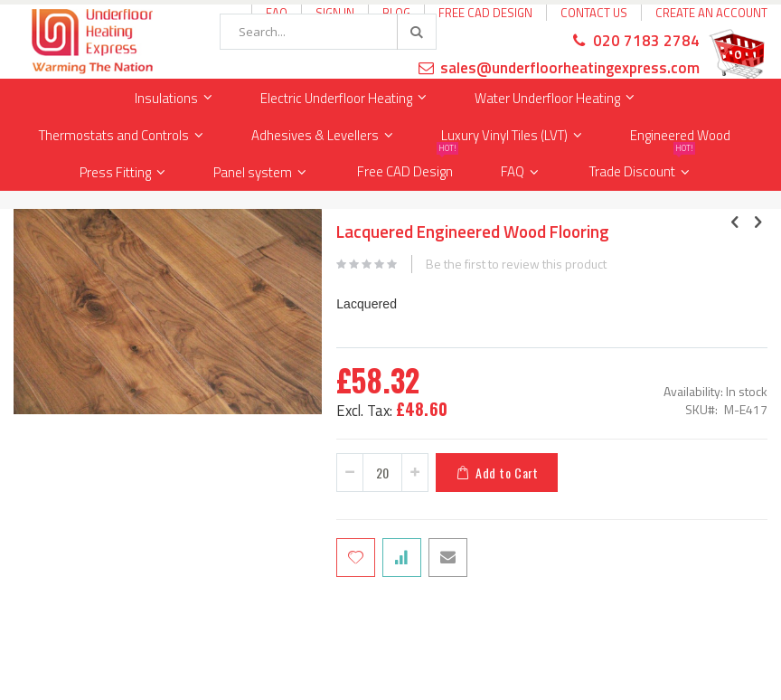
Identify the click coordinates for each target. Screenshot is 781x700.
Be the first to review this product (516, 264)
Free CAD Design (485, 13)
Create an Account (711, 13)
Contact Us (594, 13)
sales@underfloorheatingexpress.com (570, 68)
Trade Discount (642, 168)
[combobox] (328, 32)
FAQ (513, 171)
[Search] (416, 32)
